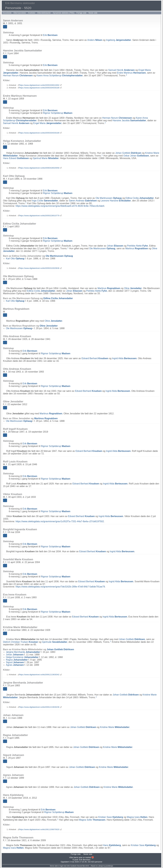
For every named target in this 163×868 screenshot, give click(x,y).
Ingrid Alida (124, 358)
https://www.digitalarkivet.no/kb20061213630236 (39, 707)
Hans (112, 845)
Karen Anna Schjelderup (60, 75)
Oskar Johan (136, 156)
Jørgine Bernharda (23, 652)
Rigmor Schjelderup (58, 113)
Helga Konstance (22, 657)
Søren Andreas (83, 201)
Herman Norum (18, 75)
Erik (50, 35)
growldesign (109, 866)
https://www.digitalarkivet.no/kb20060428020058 (39, 168)
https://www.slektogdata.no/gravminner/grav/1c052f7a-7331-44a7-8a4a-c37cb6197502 (60, 521)
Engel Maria (47, 123)
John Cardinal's (72, 866)
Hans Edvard (16, 158)
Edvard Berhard (95, 358)
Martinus (137, 248)
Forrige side (81, 13)
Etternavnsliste (20, 13)
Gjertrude (55, 642)
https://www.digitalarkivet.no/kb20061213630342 (39, 675)
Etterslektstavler (44, 13)
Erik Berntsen (85, 860)
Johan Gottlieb (128, 153)
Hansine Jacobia (129, 120)
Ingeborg (119, 40)
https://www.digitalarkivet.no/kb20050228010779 (39, 216)
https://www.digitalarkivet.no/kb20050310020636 (39, 268)
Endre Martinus (131, 73)
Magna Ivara (137, 817)
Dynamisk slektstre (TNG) (64, 13)
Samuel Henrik (121, 70)
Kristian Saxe (111, 817)
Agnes (15, 665)
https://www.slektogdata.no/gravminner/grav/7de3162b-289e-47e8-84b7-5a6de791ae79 (60, 587)
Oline (133, 288)
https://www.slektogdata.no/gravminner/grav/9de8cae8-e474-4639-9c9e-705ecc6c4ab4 (60, 206)
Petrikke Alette (137, 246)
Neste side (93, 13)
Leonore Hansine (116, 201)
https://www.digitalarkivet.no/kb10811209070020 (39, 829)
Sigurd (15, 662)
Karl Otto (15, 259)
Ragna (17, 660)
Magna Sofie (92, 820)
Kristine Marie (115, 727)
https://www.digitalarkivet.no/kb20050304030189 (39, 88)
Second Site (81, 866)
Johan (115, 246)
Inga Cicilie (45, 201)
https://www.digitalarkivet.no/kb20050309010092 (39, 85)
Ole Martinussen (109, 198)
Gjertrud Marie (46, 158)
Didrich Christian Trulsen (21, 642)
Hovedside (7, 13)
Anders (95, 40)
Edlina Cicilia (140, 198)
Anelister (32, 13)
